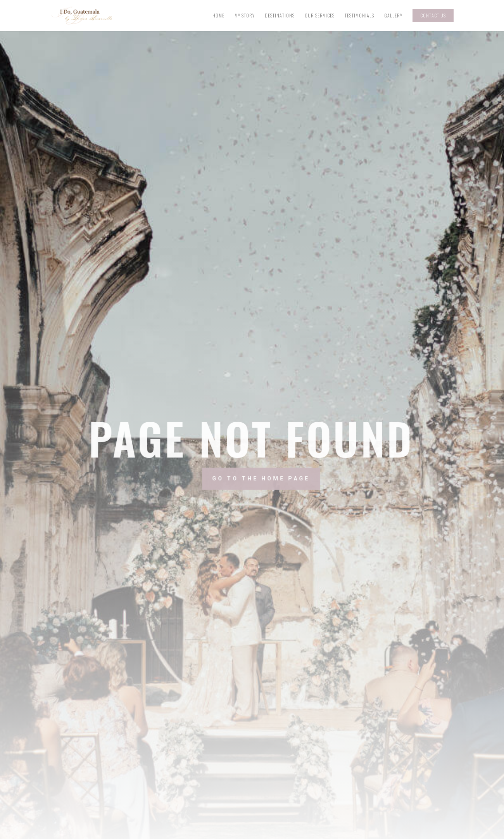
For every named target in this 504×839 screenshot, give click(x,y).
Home (218, 16)
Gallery (393, 16)
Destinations (280, 16)
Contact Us (433, 15)
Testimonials (359, 16)
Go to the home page (289, 478)
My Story (245, 16)
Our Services (320, 16)
